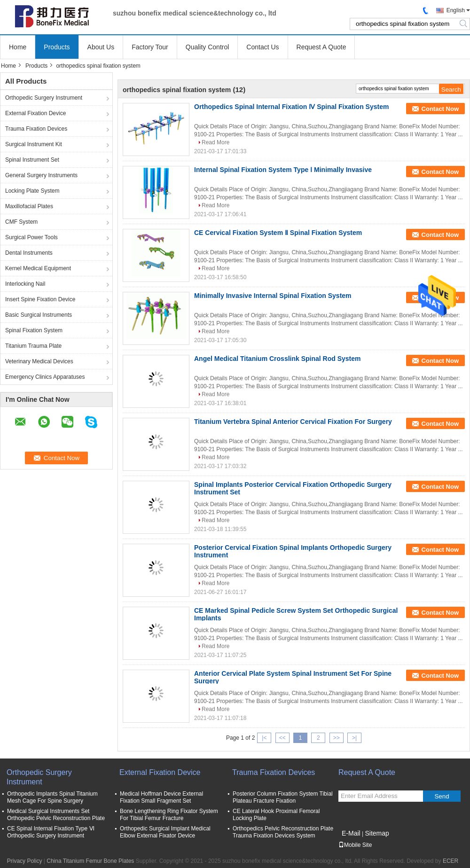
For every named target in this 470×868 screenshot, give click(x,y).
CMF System (21, 222)
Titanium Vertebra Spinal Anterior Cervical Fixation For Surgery (293, 422)
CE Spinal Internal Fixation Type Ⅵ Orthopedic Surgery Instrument (51, 832)
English (456, 10)
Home (18, 47)
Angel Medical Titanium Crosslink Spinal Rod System (277, 359)
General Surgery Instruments (41, 175)
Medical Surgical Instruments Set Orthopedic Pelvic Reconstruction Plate (56, 815)
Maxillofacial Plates (29, 206)
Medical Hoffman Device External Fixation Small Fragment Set (161, 797)
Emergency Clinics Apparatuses (45, 377)
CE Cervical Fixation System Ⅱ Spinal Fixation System (278, 233)
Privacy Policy (25, 861)
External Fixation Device (35, 113)
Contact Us (262, 47)
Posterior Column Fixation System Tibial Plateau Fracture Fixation (283, 797)
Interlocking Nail (25, 284)
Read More (215, 142)
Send (442, 796)
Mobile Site (355, 845)
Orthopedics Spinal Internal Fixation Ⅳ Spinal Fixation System (291, 107)
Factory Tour (150, 47)
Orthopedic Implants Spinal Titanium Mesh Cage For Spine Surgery (52, 797)
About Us (101, 47)
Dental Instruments (29, 253)
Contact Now (440, 109)
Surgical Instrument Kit (34, 144)
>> (337, 738)
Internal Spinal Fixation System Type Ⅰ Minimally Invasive (283, 170)
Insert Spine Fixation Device (40, 299)
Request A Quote (321, 47)
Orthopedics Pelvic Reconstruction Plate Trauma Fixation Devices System (283, 832)
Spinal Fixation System (34, 330)
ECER (450, 861)
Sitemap (377, 833)
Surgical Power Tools (31, 237)
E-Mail (351, 833)
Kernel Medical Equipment (38, 268)
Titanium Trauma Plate (33, 346)
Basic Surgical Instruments (39, 315)
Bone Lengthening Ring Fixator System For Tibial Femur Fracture (169, 815)
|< (264, 738)
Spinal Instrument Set (32, 160)
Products (57, 47)
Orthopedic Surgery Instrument (44, 98)
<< (282, 738)
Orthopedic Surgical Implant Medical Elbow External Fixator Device (165, 832)
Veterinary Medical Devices (39, 361)
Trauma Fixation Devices (36, 129)
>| (354, 738)
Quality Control (208, 47)
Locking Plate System (32, 191)
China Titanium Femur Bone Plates (90, 861)
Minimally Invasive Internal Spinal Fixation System (273, 296)
